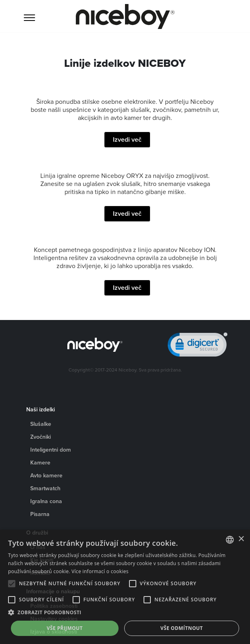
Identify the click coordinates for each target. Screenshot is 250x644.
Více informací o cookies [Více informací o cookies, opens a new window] (100, 571)
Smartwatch (45, 488)
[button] (125, 613)
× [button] (241, 539)
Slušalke (41, 424)
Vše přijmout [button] (65, 628)
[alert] (125, 587)
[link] (198, 346)
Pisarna (40, 514)
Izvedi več (127, 139)
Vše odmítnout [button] (182, 628)
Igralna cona (46, 501)
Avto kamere (46, 475)
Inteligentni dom (51, 450)
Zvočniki (41, 437)
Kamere (40, 462)
